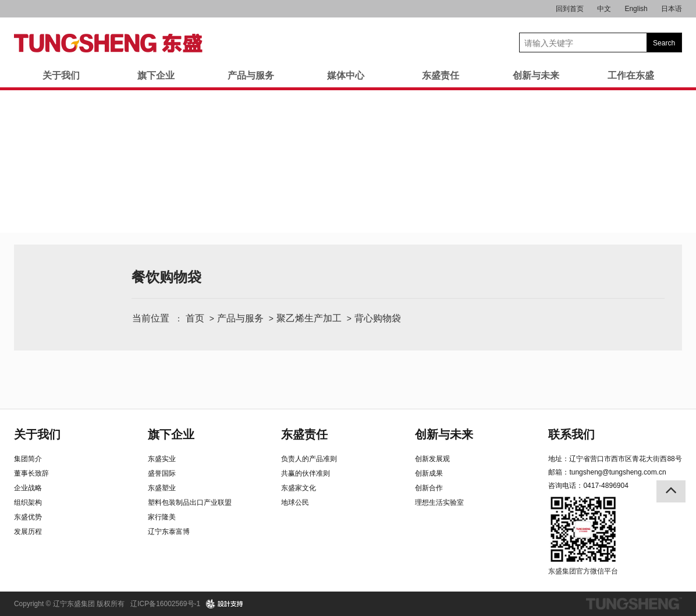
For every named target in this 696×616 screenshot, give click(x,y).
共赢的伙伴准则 (306, 473)
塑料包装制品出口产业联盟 (190, 502)
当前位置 (151, 318)
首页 (195, 318)
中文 (604, 9)
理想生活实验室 (439, 502)
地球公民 (295, 502)
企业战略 (28, 488)
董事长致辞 (31, 473)
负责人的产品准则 (309, 459)
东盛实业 (162, 459)
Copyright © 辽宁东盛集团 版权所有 (69, 604)
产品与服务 (251, 75)
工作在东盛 (631, 75)
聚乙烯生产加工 (309, 318)
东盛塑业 (162, 488)
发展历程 (28, 532)
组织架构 (28, 502)
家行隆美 (162, 517)
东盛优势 (28, 517)
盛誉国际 (162, 473)
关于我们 (61, 75)
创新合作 (429, 488)
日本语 (672, 9)
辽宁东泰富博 (169, 532)
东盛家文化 (299, 488)
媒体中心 (346, 75)
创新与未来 (536, 75)
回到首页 (570, 9)
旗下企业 (156, 75)
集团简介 (28, 459)
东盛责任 (441, 75)
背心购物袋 (378, 318)
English (636, 9)
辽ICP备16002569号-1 (165, 604)
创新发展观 (432, 459)
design (225, 604)
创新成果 (429, 473)
